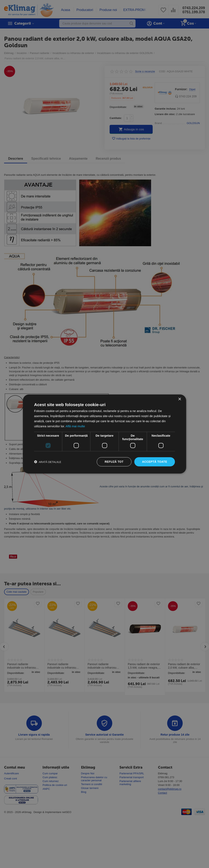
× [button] (180, 399)
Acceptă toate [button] (155, 462)
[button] (48, 462)
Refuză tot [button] (114, 462)
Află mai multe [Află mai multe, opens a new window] (75, 426)
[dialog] (104, 434)
